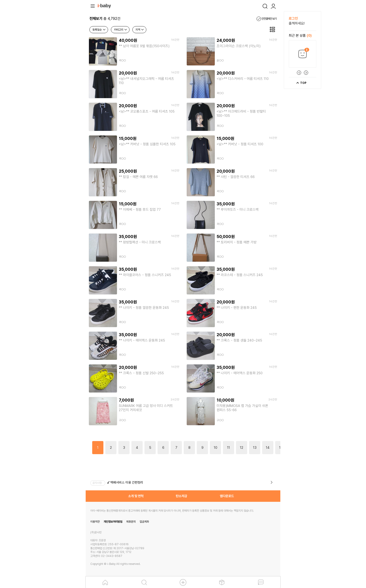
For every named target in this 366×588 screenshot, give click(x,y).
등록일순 (99, 30)
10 (216, 448)
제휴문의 (131, 522)
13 (255, 448)
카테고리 (121, 30)
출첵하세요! (297, 23)
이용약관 (95, 522)
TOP (301, 83)
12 (242, 448)
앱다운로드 (227, 496)
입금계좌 (144, 522)
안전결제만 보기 (267, 19)
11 (229, 448)
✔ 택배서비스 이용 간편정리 (125, 482)
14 (268, 448)
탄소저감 (181, 496)
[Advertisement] (60, 81)
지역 (140, 30)
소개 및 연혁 (136, 496)
